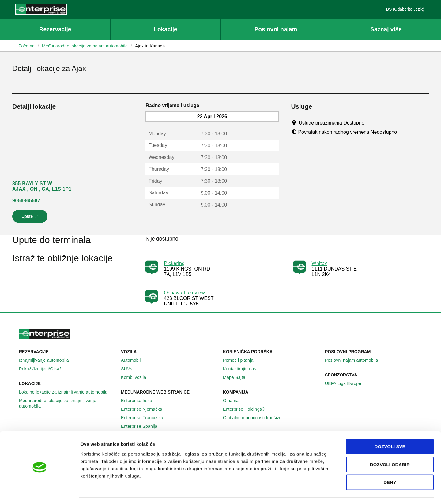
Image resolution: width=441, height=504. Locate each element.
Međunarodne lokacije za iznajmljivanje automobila (68, 403)
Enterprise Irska (140, 401)
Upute (31, 218)
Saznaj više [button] (386, 29)
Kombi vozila (137, 377)
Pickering (174, 263)
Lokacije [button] (165, 29)
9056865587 (26, 201)
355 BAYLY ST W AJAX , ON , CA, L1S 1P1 (42, 186)
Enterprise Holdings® (247, 409)
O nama (234, 401)
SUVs (130, 369)
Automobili (135, 360)
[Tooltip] (370, 123)
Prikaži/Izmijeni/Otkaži (44, 369)
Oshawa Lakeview (184, 293)
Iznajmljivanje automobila (47, 360)
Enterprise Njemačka (145, 409)
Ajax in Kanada (150, 46)
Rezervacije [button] (55, 29)
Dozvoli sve (390, 429)
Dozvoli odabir (390, 447)
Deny (390, 465)
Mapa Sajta (237, 377)
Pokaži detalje (315, 492)
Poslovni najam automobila (355, 360)
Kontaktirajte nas (243, 369)
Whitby (319, 263)
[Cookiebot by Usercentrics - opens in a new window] (40, 492)
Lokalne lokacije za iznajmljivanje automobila (67, 392)
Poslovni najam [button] (276, 29)
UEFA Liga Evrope (346, 383)
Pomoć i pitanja (241, 360)
